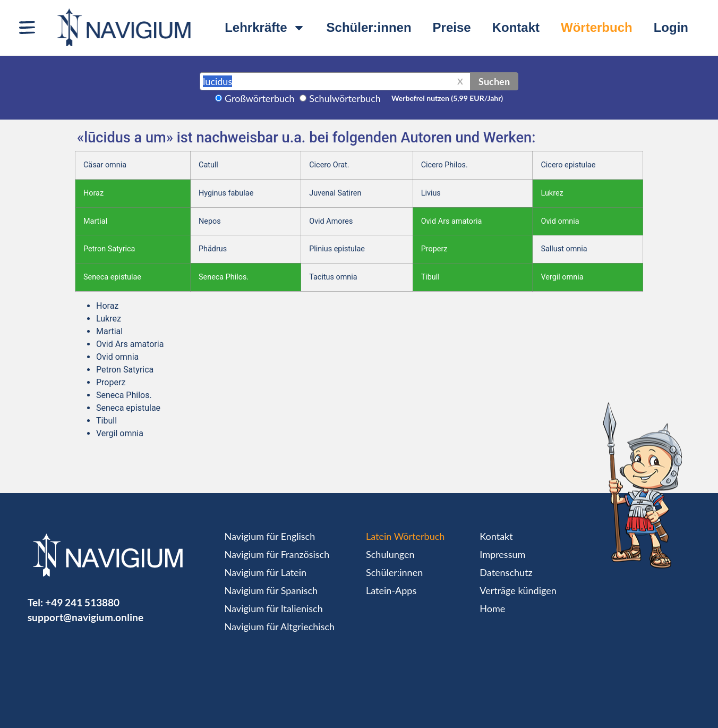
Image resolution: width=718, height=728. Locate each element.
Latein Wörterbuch (405, 536)
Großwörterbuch (260, 98)
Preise (452, 27)
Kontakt (516, 27)
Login (671, 27)
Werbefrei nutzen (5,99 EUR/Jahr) (447, 98)
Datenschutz (506, 572)
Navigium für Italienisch (274, 608)
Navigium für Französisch (277, 554)
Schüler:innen (369, 27)
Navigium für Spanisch (271, 590)
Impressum (502, 554)
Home (492, 608)
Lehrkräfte (265, 28)
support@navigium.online (86, 617)
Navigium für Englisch (270, 536)
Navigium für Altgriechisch (280, 627)
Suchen (494, 81)
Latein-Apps (391, 590)
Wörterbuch (597, 27)
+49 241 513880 (82, 602)
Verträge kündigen (518, 590)
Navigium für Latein (266, 572)
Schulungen (390, 554)
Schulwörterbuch (345, 98)
